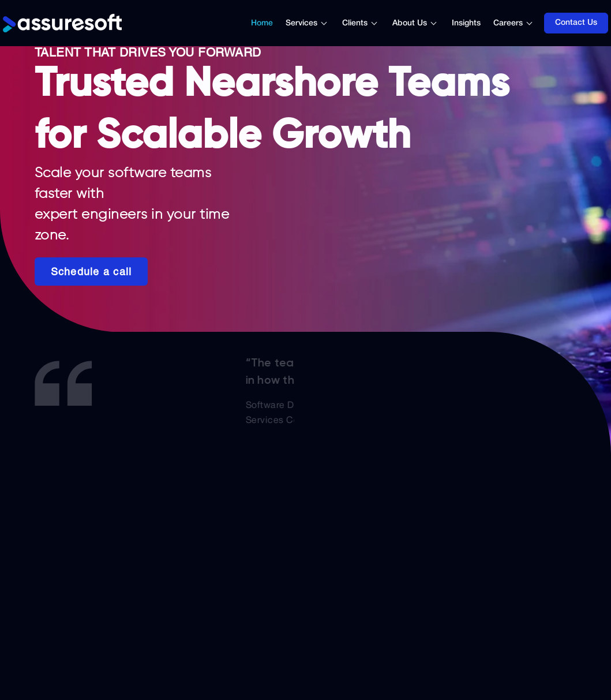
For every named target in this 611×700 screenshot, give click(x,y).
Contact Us (576, 23)
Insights (466, 23)
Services (301, 23)
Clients (355, 23)
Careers (508, 23)
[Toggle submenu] (330, 23)
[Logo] (62, 23)
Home (262, 23)
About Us (410, 23)
